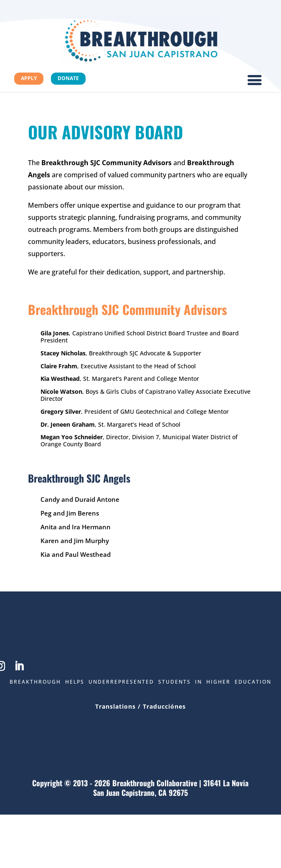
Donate (68, 78)
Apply (29, 78)
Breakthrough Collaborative (155, 783)
